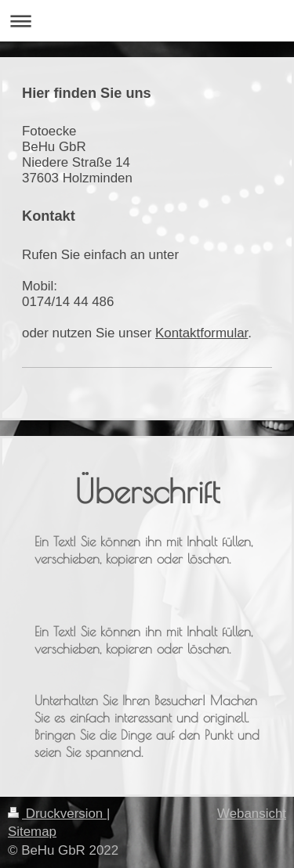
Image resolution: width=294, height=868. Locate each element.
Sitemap (32, 832)
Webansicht (252, 814)
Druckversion (57, 814)
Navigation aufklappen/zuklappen (147, 21)
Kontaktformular (201, 333)
